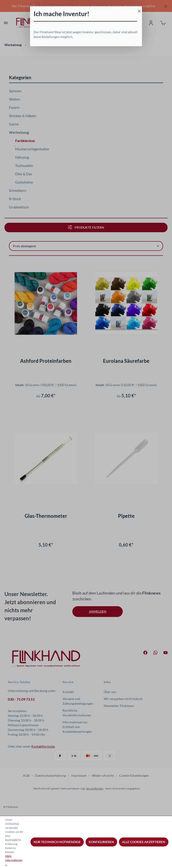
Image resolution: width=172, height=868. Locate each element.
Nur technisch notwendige (57, 842)
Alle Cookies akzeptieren (144, 842)
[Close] (139, 10)
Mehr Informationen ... (14, 860)
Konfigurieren (101, 842)
